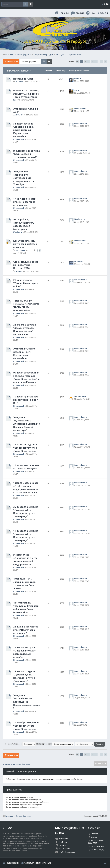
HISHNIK (19, 82)
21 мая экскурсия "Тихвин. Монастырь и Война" (26, 283)
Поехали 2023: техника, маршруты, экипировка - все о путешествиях (26, 94)
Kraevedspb (19, 139)
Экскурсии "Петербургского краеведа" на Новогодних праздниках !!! (27, 702)
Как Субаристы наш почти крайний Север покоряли (25, 244)
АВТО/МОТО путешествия (20, 71)
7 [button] (102, 61)
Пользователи (97, 846)
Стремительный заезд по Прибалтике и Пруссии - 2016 (26, 265)
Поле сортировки (55, 744)
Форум (94, 837)
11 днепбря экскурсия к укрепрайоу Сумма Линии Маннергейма (26, 726)
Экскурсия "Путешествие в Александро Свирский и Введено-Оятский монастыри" (27, 424)
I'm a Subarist (64, 848)
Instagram (63, 845)
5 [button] (96, 61)
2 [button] (85, 61)
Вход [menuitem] (106, 4)
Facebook (63, 842)
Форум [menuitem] (80, 13)
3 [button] (89, 61)
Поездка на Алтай (23, 79)
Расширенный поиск (31, 4)
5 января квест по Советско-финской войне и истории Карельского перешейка (24, 130)
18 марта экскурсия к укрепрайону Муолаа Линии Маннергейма (25, 448)
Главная (64, 13)
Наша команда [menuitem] (13, 863)
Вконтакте (63, 839)
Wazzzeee (79, 108)
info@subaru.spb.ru (67, 852)
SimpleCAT (79, 396)
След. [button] (105, 61)
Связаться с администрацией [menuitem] (38, 863)
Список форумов (23, 816)
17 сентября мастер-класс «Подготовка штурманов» (25, 202)
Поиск (25, 4)
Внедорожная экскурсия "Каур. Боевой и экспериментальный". (27, 154)
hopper (19, 271)
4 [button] (92, 61)
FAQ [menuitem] (93, 13)
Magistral (18, 232)
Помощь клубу (97, 850)
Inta (15, 100)
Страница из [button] (77, 61)
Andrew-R (18, 115)
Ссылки (104, 13)
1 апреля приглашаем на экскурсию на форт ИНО (26, 400)
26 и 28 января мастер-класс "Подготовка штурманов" (26, 630)
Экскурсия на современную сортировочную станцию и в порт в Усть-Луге (24, 178)
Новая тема (12, 61)
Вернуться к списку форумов (17, 764)
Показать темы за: (20, 744)
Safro (77, 78)
